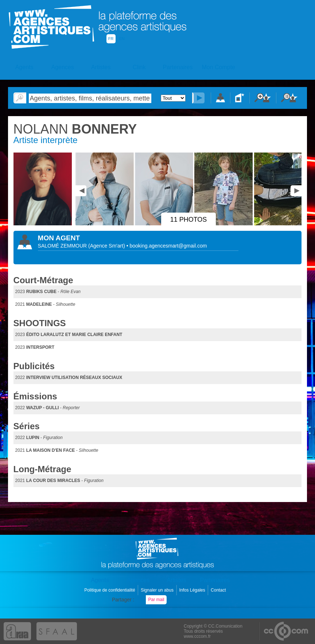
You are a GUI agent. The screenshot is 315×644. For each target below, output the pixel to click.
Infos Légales (193, 590)
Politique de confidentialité (110, 590)
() (107, 246)
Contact (219, 590)
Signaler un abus (158, 590)
